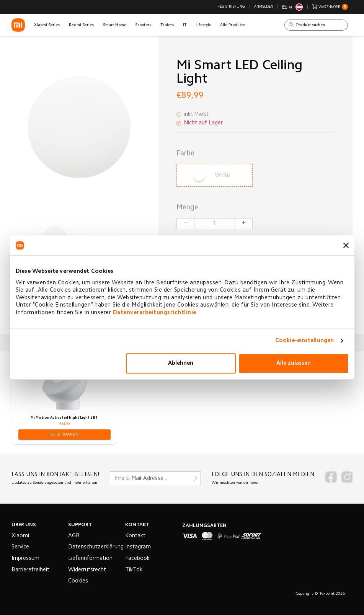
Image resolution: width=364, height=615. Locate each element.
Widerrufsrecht (87, 570)
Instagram (138, 547)
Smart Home (115, 25)
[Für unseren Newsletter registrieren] (155, 478)
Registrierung (231, 7)
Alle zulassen (294, 363)
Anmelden (264, 7)
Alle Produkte (233, 25)
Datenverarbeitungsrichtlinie (155, 313)
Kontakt (135, 536)
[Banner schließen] (346, 245)
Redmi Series (81, 25)
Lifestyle (203, 25)
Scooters (143, 25)
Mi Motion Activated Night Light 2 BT (64, 418)
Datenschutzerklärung (96, 547)
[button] (65, 435)
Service (20, 547)
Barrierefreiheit (30, 570)
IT (185, 25)
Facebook (137, 559)
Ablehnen (181, 363)
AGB (74, 536)
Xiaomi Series (47, 25)
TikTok (134, 570)
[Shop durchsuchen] (316, 25)
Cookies (78, 581)
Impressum (25, 559)
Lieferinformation (90, 559)
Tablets (167, 25)
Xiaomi (20, 536)
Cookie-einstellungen (304, 341)
